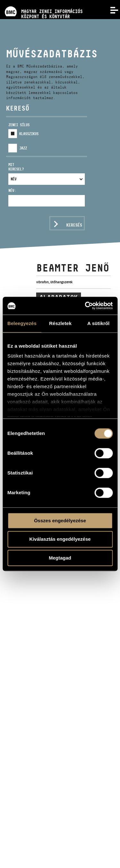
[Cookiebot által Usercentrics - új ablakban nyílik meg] (85, 306)
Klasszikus (29, 134)
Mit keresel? (16, 167)
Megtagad (60, 558)
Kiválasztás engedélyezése (60, 539)
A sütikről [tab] (99, 323)
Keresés (74, 225)
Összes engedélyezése (60, 521)
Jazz (23, 148)
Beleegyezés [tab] (22, 323)
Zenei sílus (19, 125)
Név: (12, 190)
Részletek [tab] (60, 323)
